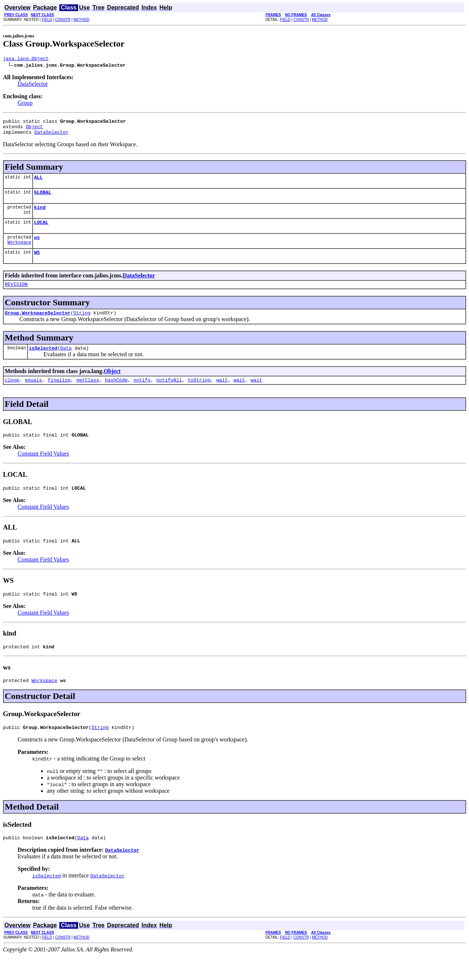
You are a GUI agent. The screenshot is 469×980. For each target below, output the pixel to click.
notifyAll (169, 395)
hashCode (116, 395)
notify (142, 395)
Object (34, 130)
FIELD (47, 20)
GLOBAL (43, 199)
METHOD (82, 20)
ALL (38, 183)
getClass (88, 395)
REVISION (16, 296)
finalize (59, 395)
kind (40, 215)
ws (37, 247)
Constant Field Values (43, 470)
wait (222, 395)
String (82, 326)
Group (25, 104)
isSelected (43, 362)
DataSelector (33, 85)
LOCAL (41, 231)
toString (199, 395)
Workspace (19, 253)
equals (34, 395)
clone (12, 395)
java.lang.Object (26, 59)
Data (66, 362)
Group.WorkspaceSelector (38, 326)
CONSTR (63, 20)
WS (37, 263)
